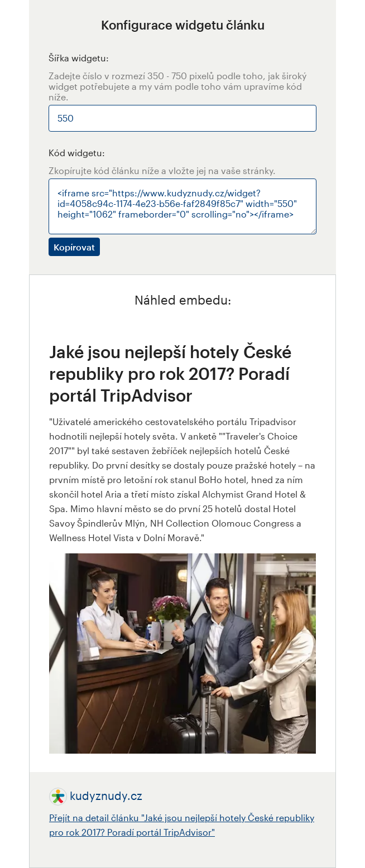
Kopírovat (74, 247)
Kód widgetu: (77, 153)
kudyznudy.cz (106, 795)
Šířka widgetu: (79, 58)
